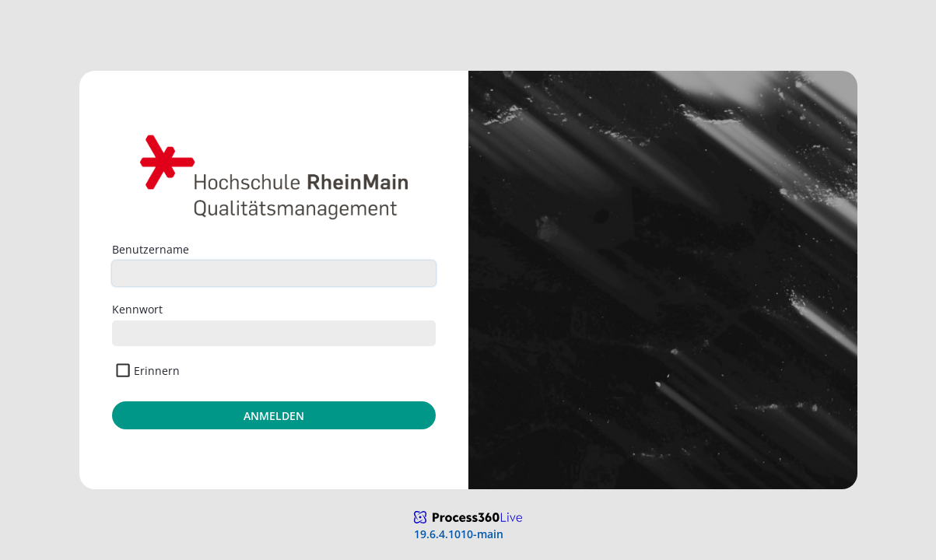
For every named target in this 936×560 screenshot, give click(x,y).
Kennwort (137, 309)
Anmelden (274, 416)
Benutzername (151, 249)
